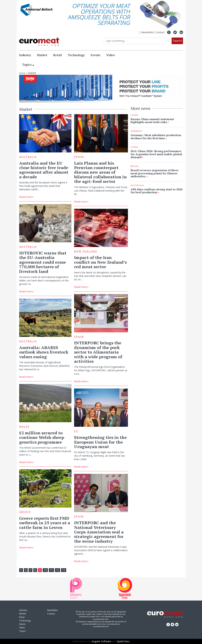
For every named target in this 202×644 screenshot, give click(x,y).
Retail (58, 55)
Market (42, 55)
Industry (25, 55)
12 (58, 570)
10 (45, 570)
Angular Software (101, 641)
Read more (26, 197)
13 (64, 570)
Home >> (24, 73)
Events (96, 55)
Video (110, 55)
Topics (27, 64)
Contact (160, 32)
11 (51, 570)
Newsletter (147, 32)
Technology (76, 55)
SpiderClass (123, 641)
